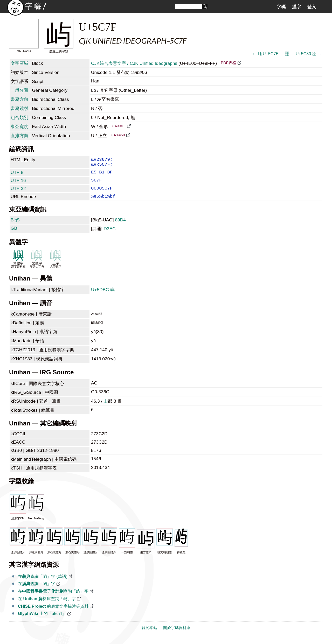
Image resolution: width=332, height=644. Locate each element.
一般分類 (19, 90)
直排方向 (19, 136)
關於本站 (149, 634)
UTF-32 (18, 193)
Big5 (15, 227)
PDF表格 (228, 63)
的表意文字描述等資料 (53, 613)
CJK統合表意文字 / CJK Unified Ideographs (134, 63)
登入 (312, 7)
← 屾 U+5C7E (265, 54)
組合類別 (19, 117)
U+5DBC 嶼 (103, 296)
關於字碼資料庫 (177, 634)
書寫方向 (19, 99)
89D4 (120, 227)
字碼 (281, 7)
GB (14, 235)
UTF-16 (18, 184)
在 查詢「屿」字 (47, 605)
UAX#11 (119, 126)
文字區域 (19, 63)
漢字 (296, 7)
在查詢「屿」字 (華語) (43, 583)
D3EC (109, 235)
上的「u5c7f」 (42, 620)
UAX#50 (118, 135)
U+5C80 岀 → (309, 54)
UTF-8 (17, 175)
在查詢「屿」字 (37, 590)
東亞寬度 (19, 127)
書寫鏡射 (19, 108)
